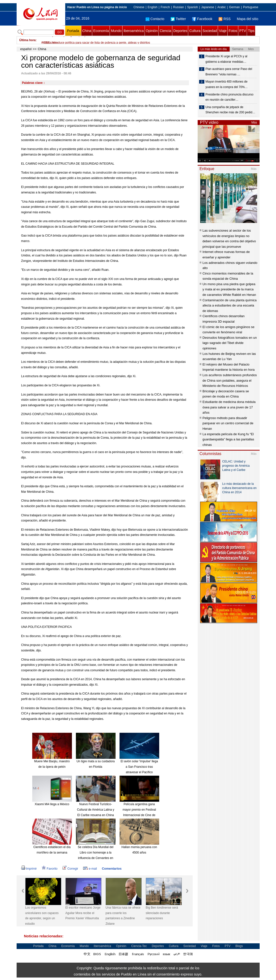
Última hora (28, 40)
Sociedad (210, 31)
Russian (178, 7)
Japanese (208, 7)
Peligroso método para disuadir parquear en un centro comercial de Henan (228, 423)
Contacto (155, 19)
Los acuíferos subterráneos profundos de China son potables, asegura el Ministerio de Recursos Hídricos (230, 380)
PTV (243, 31)
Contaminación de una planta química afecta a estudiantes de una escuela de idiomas (230, 306)
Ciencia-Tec (139, 946)
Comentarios (112, 869)
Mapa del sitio (247, 19)
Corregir (70, 869)
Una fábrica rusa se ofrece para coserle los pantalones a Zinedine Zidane (123, 916)
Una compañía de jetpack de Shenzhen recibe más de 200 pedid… (230, 110)
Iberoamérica (134, 31)
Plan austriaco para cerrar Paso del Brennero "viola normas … (229, 72)
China (87, 31)
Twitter (178, 19)
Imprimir (29, 869)
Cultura (195, 31)
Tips (251, 31)
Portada (73, 31)
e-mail (90, 869)
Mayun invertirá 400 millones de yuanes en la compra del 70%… (227, 84)
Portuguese (251, 7)
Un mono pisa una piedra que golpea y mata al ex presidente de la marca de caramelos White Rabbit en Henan (229, 289)
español (26, 49)
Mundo (116, 31)
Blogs (239, 946)
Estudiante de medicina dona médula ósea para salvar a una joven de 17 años (229, 407)
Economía (101, 31)
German (234, 7)
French (165, 7)
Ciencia (166, 31)
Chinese (139, 7)
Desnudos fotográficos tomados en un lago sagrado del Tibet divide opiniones (230, 343)
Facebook (202, 19)
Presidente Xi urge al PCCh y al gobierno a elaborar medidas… (227, 59)
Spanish (193, 7)
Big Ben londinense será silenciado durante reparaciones (162, 913)
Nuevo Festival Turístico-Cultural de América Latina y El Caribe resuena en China (95, 810)
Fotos (233, 31)
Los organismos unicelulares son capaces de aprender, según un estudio (42, 916)
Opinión (152, 31)
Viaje (223, 31)
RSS (225, 19)
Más (254, 122)
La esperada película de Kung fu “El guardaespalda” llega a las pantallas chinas (228, 439)
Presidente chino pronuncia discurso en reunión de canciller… (230, 97)
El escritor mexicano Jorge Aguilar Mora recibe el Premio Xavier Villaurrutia (83, 913)
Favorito (49, 869)
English (152, 7)
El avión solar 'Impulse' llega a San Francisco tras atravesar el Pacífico (139, 767)
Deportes (180, 31)
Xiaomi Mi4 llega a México (52, 804)
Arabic (221, 7)
